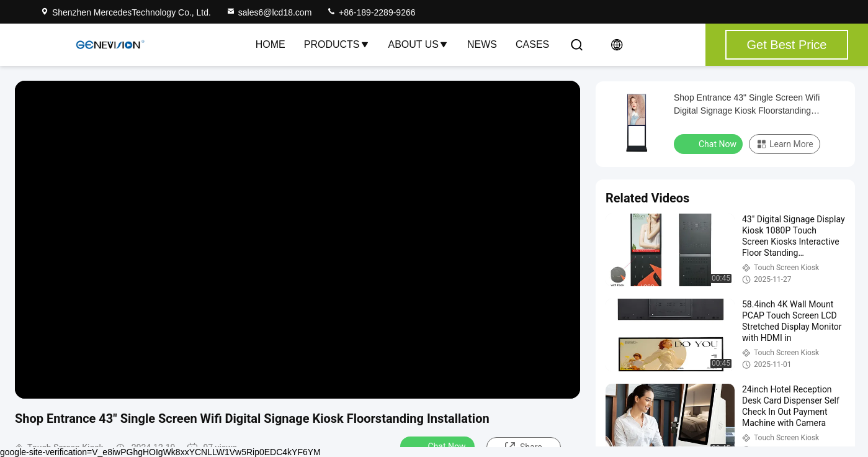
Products (337, 44)
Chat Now (439, 446)
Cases (532, 44)
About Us (419, 44)
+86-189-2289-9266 (371, 12)
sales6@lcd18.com (269, 12)
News (482, 44)
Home (271, 44)
